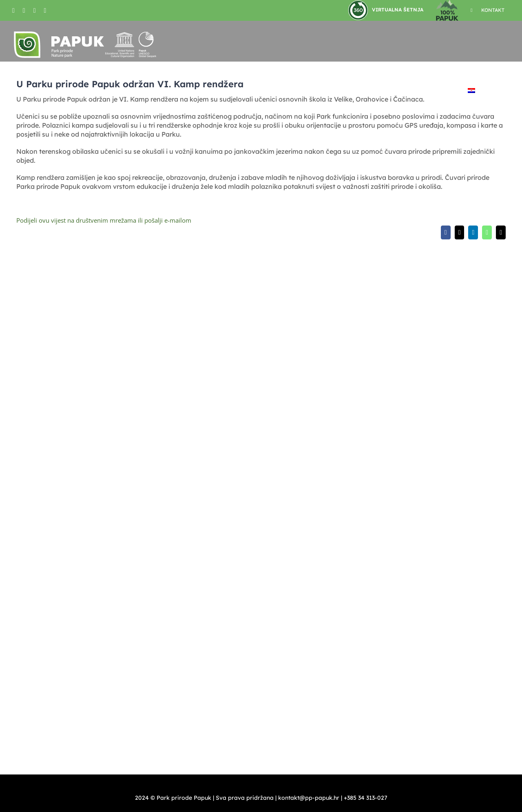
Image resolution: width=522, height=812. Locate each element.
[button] (492, 91)
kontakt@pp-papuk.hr (315, 391)
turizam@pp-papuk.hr (431, 438)
